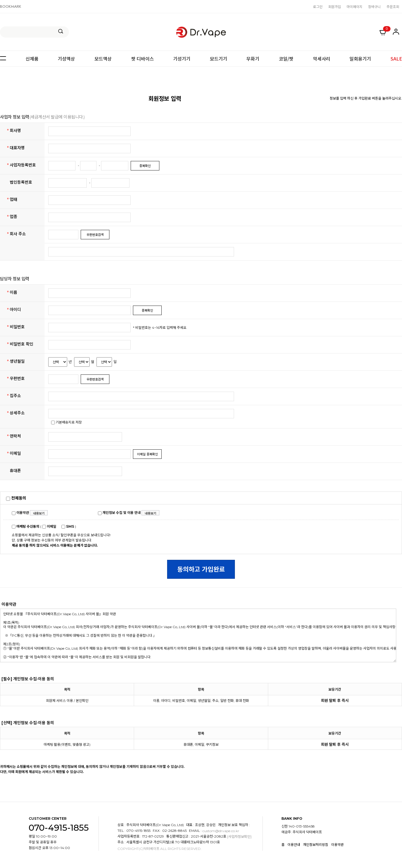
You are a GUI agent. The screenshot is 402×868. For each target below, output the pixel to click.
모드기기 (219, 59)
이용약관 (20, 513)
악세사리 (322, 59)
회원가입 (335, 6)
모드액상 (103, 59)
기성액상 (66, 59)
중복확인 (145, 166)
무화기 (253, 59)
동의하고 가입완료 (201, 569)
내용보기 (39, 513)
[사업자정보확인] (239, 837)
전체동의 (16, 498)
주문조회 (393, 6)
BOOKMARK (11, 6)
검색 (61, 31)
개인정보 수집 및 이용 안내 (119, 513)
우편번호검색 (95, 235)
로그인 (318, 6)
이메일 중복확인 (147, 454)
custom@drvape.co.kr (221, 831)
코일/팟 (286, 59)
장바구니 (374, 6)
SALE (396, 59)
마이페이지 (354, 6)
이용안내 (294, 845)
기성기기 (182, 59)
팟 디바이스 (143, 59)
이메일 (49, 526)
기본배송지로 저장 (66, 422)
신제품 (32, 59)
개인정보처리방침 (316, 845)
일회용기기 (360, 59)
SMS (68, 526)
